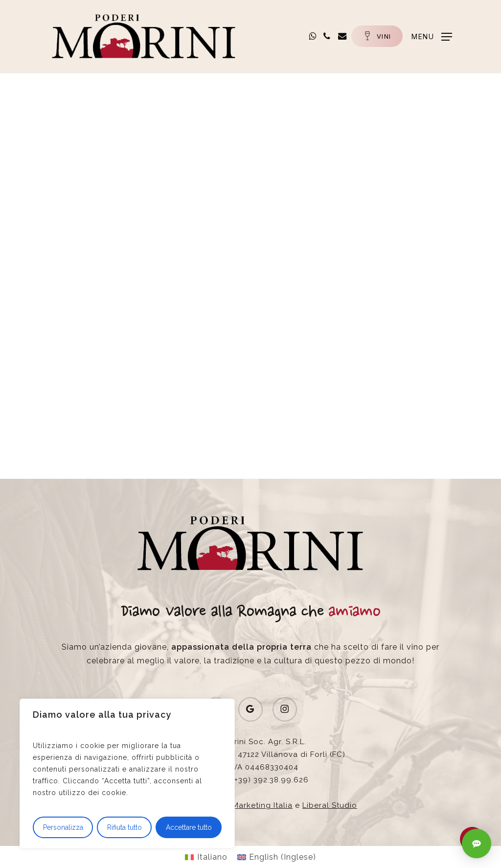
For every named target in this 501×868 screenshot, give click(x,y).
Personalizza (63, 827)
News (74, 109)
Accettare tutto (189, 827)
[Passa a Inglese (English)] (277, 857)
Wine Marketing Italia (251, 805)
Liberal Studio (330, 805)
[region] (127, 774)
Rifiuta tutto (125, 827)
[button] (426, 36)
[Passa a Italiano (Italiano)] (206, 857)
